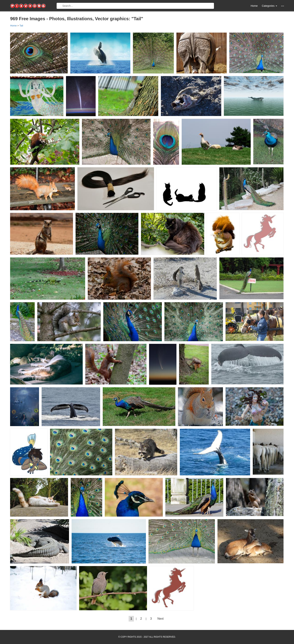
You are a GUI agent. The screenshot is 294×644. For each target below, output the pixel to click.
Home (254, 6)
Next (161, 619)
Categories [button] (269, 6)
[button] (283, 6)
